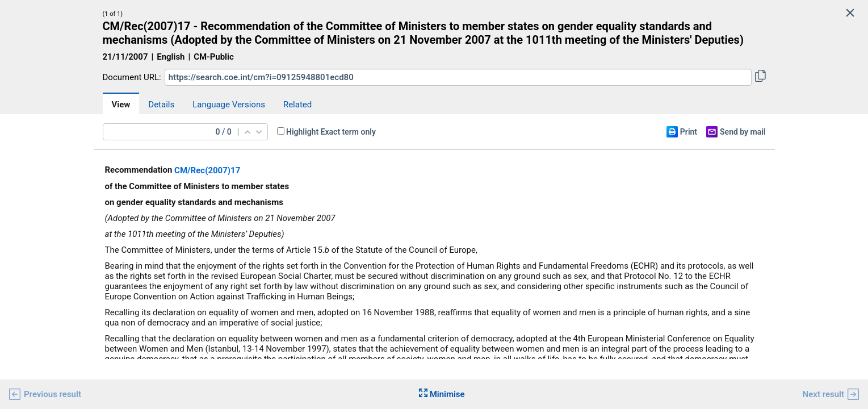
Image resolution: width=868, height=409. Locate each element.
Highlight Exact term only (331, 132)
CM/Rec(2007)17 (207, 170)
